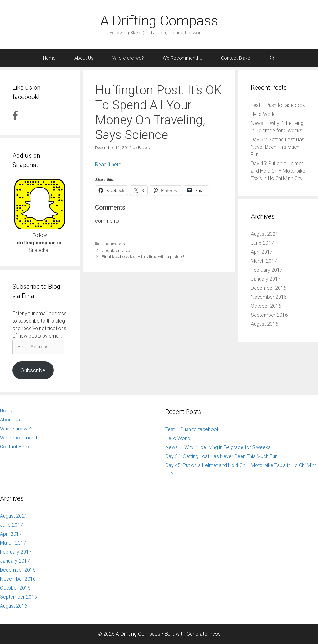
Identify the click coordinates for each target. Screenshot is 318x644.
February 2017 (267, 270)
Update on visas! (117, 250)
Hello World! (264, 114)
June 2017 (262, 243)
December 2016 (269, 288)
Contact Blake (236, 58)
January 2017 (266, 279)
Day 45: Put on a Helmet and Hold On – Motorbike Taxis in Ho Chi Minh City (278, 171)
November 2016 (269, 297)
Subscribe (33, 370)
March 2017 (264, 261)
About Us (84, 58)
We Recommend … (182, 58)
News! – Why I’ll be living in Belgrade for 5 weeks (218, 447)
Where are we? (128, 58)
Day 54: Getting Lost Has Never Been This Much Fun (278, 147)
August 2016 (265, 324)
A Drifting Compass (159, 21)
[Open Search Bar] (272, 58)
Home (49, 58)
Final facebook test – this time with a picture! (143, 256)
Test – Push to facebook (278, 105)
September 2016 (269, 315)
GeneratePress (204, 634)
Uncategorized (115, 244)
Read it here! (109, 164)
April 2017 (262, 252)
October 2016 (266, 306)
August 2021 (265, 234)
